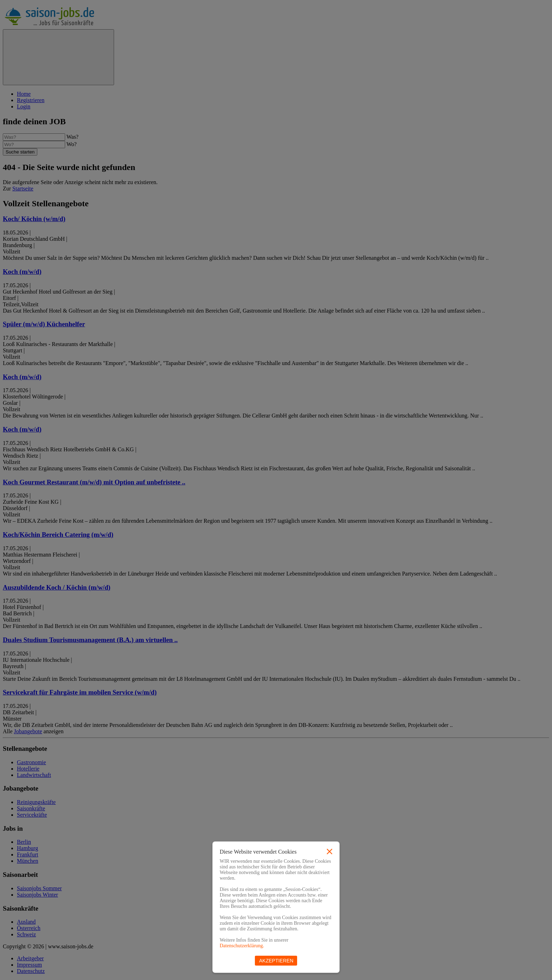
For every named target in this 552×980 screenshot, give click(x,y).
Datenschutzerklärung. (242, 946)
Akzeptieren (276, 961)
